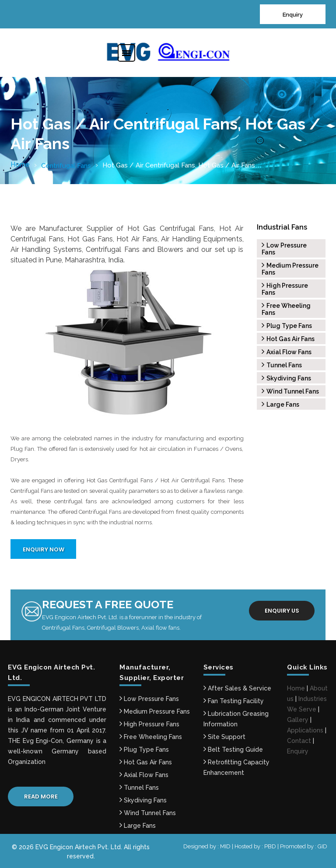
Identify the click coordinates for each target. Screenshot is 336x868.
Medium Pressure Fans (155, 711)
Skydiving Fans (286, 378)
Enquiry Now (44, 549)
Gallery (298, 720)
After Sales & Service (237, 688)
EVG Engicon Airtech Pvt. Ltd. (79, 847)
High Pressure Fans (149, 724)
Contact (299, 741)
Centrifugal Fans (66, 166)
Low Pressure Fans (149, 699)
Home (20, 164)
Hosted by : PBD (256, 846)
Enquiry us (282, 611)
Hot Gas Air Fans (288, 339)
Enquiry (293, 15)
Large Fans (280, 404)
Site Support (224, 737)
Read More (41, 797)
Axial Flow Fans (287, 352)
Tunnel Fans (282, 365)
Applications (305, 730)
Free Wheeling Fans (151, 737)
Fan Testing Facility (234, 701)
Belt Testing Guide (233, 749)
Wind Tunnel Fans (290, 391)
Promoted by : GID (304, 846)
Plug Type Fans (287, 326)
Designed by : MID (208, 846)
